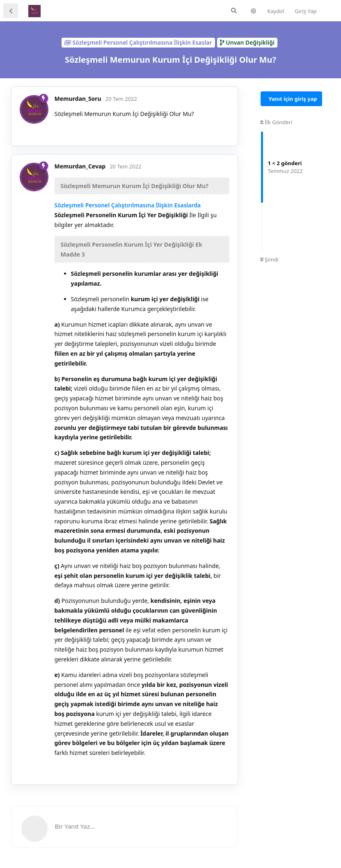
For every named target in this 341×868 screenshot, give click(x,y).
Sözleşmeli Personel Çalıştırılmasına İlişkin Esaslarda (128, 205)
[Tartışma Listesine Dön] (11, 11)
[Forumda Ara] (234, 11)
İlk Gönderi (276, 122)
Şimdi (269, 259)
